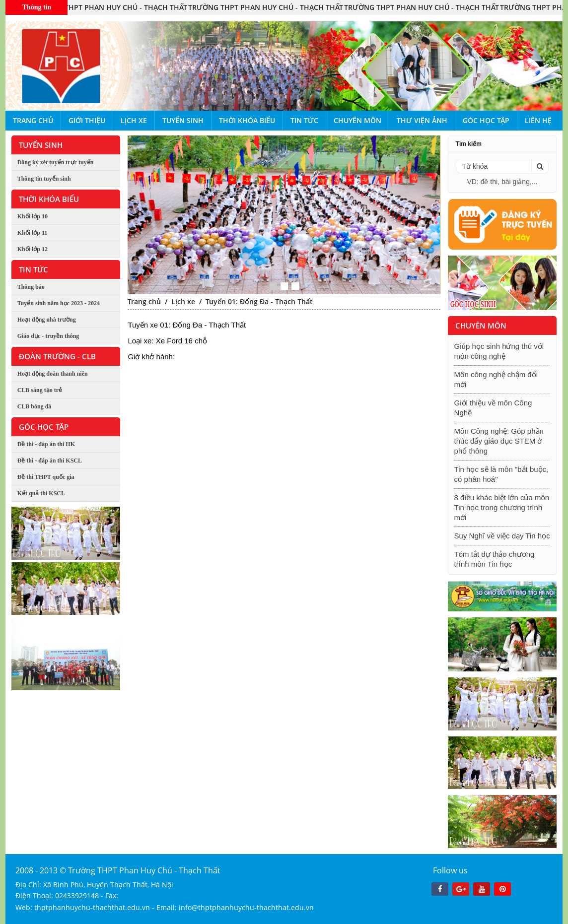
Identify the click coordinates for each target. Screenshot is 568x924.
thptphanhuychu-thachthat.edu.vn (92, 907)
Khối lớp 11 (33, 233)
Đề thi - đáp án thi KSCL (50, 461)
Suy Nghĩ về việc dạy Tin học (502, 536)
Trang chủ (33, 120)
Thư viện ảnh (422, 120)
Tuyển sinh (183, 120)
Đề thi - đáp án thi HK (46, 444)
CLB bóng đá (35, 406)
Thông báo (31, 287)
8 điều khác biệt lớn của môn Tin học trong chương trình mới (502, 507)
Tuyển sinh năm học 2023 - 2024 (59, 303)
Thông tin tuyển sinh (44, 179)
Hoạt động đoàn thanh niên (53, 374)
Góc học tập (486, 120)
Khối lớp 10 (33, 216)
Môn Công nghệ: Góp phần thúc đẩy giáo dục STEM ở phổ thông (499, 441)
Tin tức (304, 120)
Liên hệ (538, 120)
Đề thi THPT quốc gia (46, 477)
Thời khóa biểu (247, 120)
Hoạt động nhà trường (47, 320)
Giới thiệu (87, 120)
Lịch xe (134, 120)
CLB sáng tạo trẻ (40, 390)
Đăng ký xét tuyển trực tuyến (56, 162)
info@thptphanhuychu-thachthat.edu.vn (246, 907)
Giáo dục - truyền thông (48, 336)
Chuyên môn (357, 120)
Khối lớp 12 (33, 249)
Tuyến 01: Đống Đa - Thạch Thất (259, 301)
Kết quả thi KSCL (41, 493)
